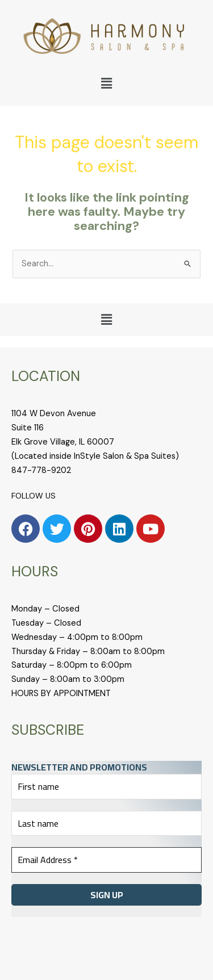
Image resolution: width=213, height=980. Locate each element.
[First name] (106, 786)
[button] (106, 83)
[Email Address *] (106, 860)
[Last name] (106, 823)
